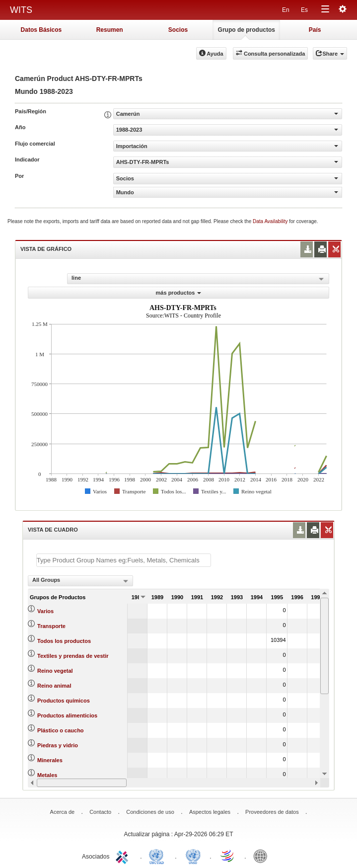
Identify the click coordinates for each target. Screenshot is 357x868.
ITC (124, 856)
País (315, 30)
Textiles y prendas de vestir (73, 656)
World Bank (263, 856)
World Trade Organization (228, 856)
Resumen (110, 30)
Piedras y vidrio (58, 745)
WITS (21, 10)
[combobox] (80, 581)
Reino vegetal (55, 671)
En (286, 10)
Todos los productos (64, 641)
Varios (45, 611)
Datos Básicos (41, 30)
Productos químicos (64, 701)
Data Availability (271, 221)
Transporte (51, 626)
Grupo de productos (247, 30)
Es (304, 10)
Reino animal (54, 686)
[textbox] (124, 560)
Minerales (50, 760)
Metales (47, 775)
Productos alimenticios (67, 715)
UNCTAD (158, 856)
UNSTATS (193, 856)
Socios (178, 30)
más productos (179, 293)
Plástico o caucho (61, 730)
